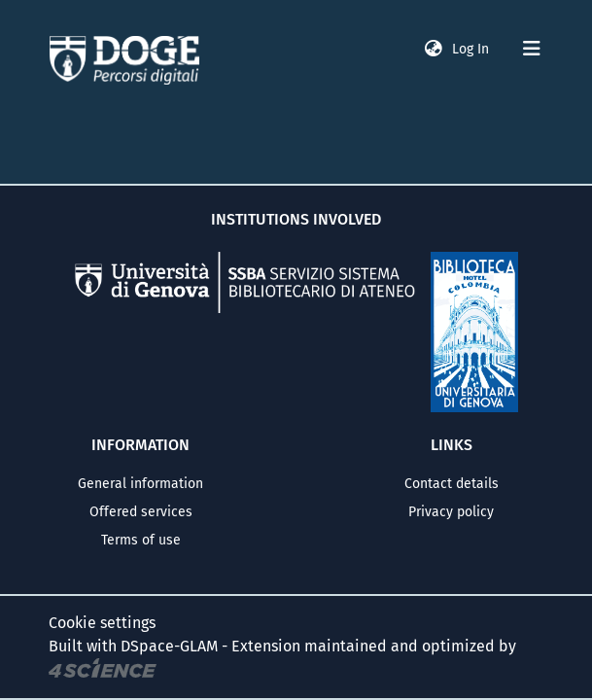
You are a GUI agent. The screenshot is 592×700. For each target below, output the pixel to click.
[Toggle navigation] (532, 49)
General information (140, 484)
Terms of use (141, 540)
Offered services (141, 512)
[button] (434, 49)
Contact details (452, 484)
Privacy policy (451, 512)
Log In (472, 49)
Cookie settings (102, 623)
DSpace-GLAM (169, 646)
